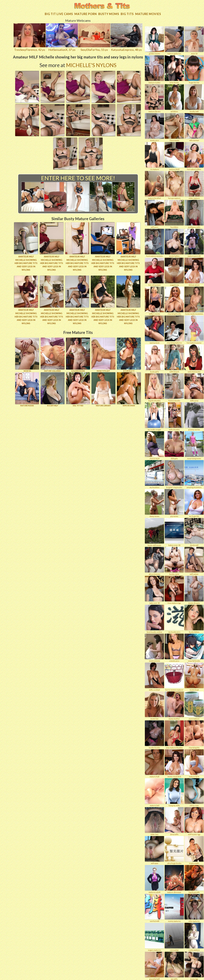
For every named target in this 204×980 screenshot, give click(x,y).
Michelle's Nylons (91, 65)
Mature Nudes (27, 389)
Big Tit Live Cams (59, 14)
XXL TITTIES (78, 389)
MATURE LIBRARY (103, 389)
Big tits (127, 14)
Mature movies (148, 14)
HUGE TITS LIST (103, 354)
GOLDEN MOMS (78, 354)
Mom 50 (27, 354)
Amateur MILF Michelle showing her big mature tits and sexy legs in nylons (26, 263)
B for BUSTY (129, 354)
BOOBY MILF (53, 389)
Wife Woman (129, 389)
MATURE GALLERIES (53, 354)
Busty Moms (109, 14)
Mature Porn (86, 14)
